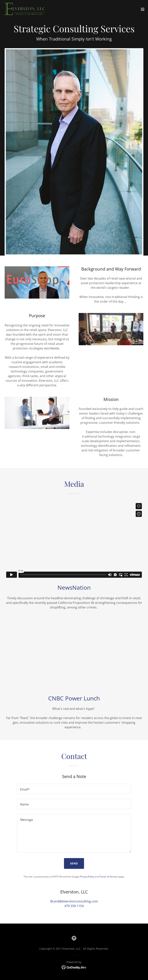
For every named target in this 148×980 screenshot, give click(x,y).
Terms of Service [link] (108, 877)
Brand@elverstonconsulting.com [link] (74, 901)
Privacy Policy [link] (87, 877)
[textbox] (74, 789)
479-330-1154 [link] (74, 906)
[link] (25, 9)
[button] (143, 9)
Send (74, 863)
